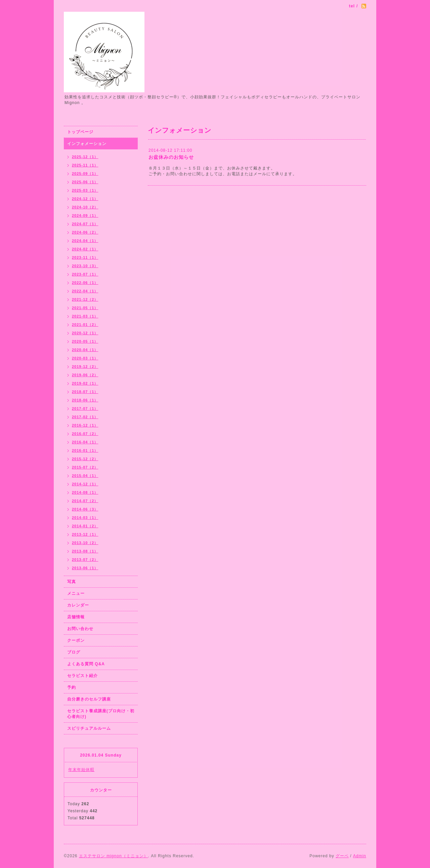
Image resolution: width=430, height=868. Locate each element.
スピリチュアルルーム (89, 728)
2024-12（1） (85, 199)
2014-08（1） (85, 492)
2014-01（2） (85, 526)
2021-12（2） (85, 299)
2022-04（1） (85, 291)
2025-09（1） (85, 174)
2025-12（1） (85, 157)
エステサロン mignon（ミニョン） (114, 856)
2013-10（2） (85, 543)
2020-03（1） (85, 358)
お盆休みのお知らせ (171, 157)
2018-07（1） (85, 392)
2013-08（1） (85, 551)
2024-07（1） (85, 224)
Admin (360, 856)
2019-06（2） (85, 375)
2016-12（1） (85, 425)
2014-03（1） (85, 518)
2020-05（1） (85, 341)
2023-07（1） (85, 274)
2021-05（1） (85, 308)
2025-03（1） (85, 190)
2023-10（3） (85, 266)
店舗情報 (76, 617)
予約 (72, 687)
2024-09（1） (85, 215)
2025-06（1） (85, 182)
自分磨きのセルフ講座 (89, 699)
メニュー (76, 593)
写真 (72, 582)
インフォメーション (87, 144)
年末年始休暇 (81, 770)
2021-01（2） (85, 325)
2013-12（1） (85, 534)
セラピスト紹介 (82, 676)
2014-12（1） (85, 484)
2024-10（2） (85, 207)
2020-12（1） (85, 333)
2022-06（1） (85, 283)
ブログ (74, 652)
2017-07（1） (85, 408)
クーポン (76, 640)
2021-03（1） (85, 316)
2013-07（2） (85, 560)
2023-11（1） (85, 257)
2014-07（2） (85, 501)
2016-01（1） (85, 450)
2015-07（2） (85, 467)
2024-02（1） (85, 249)
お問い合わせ (80, 629)
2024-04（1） (85, 241)
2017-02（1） (85, 417)
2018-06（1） (85, 400)
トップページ (80, 132)
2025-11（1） (85, 165)
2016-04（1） (85, 442)
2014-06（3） (85, 509)
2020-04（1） (85, 350)
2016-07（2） (85, 434)
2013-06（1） (85, 568)
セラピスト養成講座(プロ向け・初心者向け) (101, 714)
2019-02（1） (85, 383)
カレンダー (78, 605)
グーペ (342, 856)
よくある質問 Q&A (86, 664)
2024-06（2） (85, 232)
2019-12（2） (85, 367)
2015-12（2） (85, 459)
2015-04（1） (85, 476)
